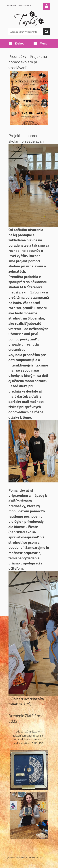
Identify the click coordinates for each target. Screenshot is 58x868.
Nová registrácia (25, 5)
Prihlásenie (12, 5)
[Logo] (29, 18)
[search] (46, 32)
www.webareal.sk (34, 858)
